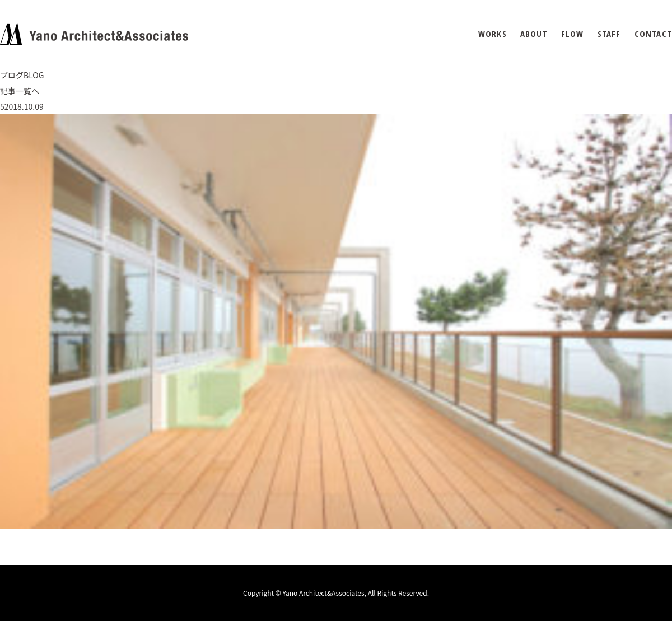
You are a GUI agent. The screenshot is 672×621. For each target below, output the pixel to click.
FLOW (573, 34)
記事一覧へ (20, 91)
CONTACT (653, 34)
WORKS (493, 34)
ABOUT (534, 34)
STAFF (609, 34)
